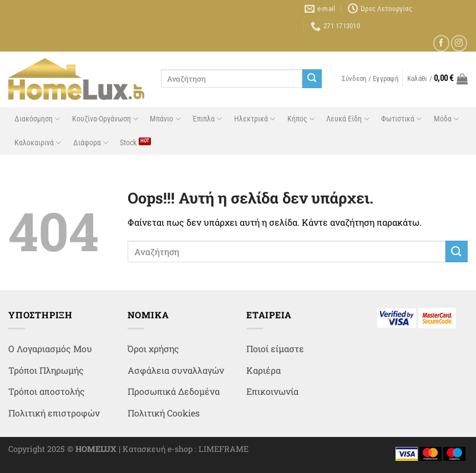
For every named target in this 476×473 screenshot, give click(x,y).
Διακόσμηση (37, 119)
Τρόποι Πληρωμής (46, 370)
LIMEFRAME (224, 449)
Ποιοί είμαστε (275, 349)
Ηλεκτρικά (255, 119)
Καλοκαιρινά (38, 143)
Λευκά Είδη (348, 119)
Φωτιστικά (401, 119)
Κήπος (301, 119)
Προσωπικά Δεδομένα (174, 391)
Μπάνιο (165, 119)
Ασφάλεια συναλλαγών (176, 370)
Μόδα (446, 119)
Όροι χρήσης (153, 349)
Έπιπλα (207, 119)
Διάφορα (91, 143)
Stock (128, 143)
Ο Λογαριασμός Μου (50, 349)
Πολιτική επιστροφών (54, 413)
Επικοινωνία (272, 391)
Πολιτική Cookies (164, 413)
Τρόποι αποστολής (47, 391)
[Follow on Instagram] (459, 43)
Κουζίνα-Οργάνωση (105, 119)
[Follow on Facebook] (441, 43)
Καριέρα (264, 370)
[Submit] (312, 79)
